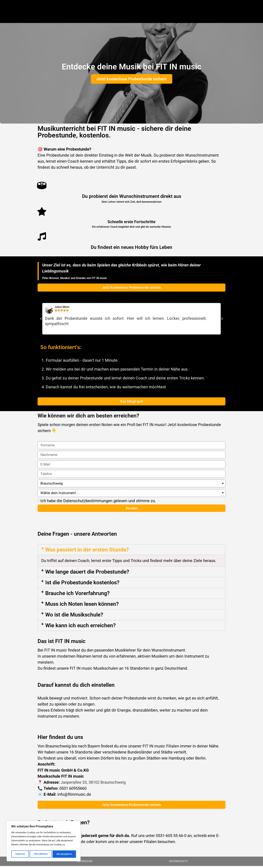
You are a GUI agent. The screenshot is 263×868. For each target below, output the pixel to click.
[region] (44, 842)
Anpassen (20, 854)
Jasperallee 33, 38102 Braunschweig (93, 784)
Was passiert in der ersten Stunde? (87, 552)
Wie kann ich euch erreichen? (81, 627)
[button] (41, 319)
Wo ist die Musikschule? (74, 617)
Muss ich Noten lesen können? (82, 606)
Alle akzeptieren (64, 854)
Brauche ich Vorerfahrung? (77, 595)
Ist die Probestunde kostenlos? (82, 584)
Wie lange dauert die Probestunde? (87, 574)
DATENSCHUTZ (178, 863)
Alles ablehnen (40, 854)
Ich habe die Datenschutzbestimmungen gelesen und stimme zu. (98, 502)
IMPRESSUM (85, 863)
